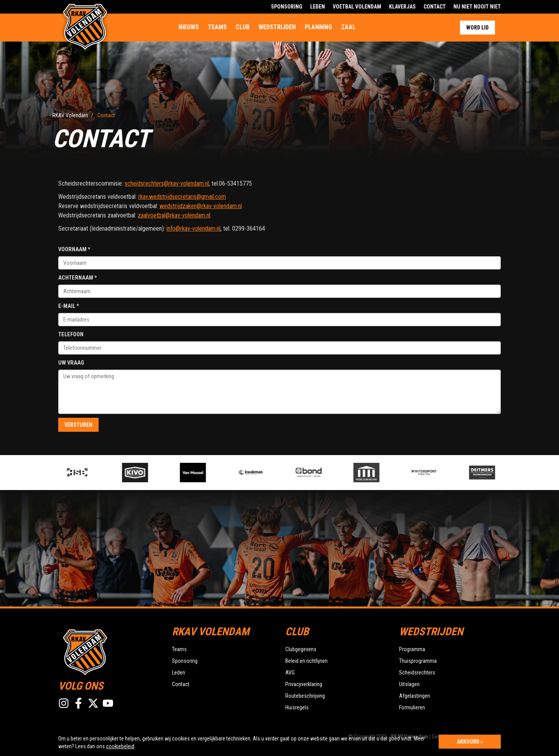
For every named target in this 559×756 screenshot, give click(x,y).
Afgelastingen (415, 696)
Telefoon (71, 335)
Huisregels (297, 707)
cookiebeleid (120, 746)
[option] (205, 473)
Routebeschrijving (305, 696)
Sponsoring (287, 7)
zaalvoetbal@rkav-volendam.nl (174, 215)
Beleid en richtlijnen (306, 661)
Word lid (477, 28)
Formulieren (412, 707)
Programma (412, 649)
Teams (217, 27)
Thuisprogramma (418, 661)
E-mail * (69, 306)
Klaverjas (402, 7)
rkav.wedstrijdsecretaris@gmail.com (182, 197)
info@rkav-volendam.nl (194, 229)
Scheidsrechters (417, 673)
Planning (319, 27)
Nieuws (189, 27)
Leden (318, 7)
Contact (435, 7)
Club (243, 27)
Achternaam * (78, 278)
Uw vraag (71, 363)
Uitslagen (409, 684)
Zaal (348, 27)
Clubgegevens (301, 649)
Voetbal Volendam (357, 7)
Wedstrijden (277, 27)
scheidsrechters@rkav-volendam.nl (167, 183)
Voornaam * (74, 249)
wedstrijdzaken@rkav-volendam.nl (201, 206)
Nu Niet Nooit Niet (477, 7)
